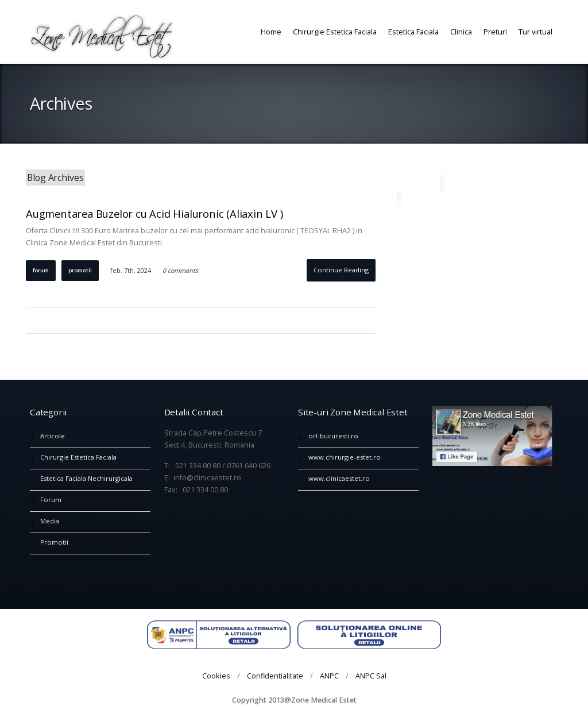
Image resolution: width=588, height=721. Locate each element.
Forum (41, 270)
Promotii (80, 270)
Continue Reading (341, 270)
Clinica (461, 32)
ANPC (329, 676)
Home (271, 32)
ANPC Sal (371, 676)
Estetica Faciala (413, 32)
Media (50, 521)
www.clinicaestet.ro (339, 478)
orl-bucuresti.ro (333, 436)
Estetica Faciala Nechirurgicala (86, 478)
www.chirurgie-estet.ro (345, 457)
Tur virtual (535, 32)
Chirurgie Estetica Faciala (335, 32)
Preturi (495, 32)
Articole (53, 436)
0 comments (180, 271)
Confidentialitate (275, 676)
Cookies (216, 676)
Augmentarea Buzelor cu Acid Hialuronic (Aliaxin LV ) (154, 213)
